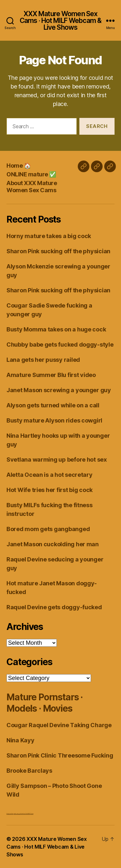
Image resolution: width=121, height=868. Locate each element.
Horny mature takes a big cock (49, 236)
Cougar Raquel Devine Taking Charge (59, 725)
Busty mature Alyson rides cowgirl (54, 420)
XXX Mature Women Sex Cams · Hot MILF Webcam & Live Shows (60, 21)
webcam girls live (18, 814)
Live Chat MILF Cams (28, 814)
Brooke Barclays (29, 771)
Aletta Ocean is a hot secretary (50, 475)
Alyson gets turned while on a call (53, 405)
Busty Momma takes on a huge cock (56, 329)
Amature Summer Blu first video (51, 375)
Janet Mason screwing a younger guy (59, 390)
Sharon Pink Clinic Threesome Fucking (60, 755)
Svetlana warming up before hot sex (57, 460)
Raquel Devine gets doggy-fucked (54, 607)
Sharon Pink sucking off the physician (58, 251)
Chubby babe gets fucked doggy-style (60, 345)
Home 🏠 (19, 166)
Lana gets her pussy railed (43, 360)
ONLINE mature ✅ (31, 174)
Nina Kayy (20, 740)
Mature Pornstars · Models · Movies (45, 703)
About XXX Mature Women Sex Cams (32, 187)
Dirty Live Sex (10, 814)
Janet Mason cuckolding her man (53, 544)
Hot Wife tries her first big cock (50, 490)
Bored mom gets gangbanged (48, 529)
